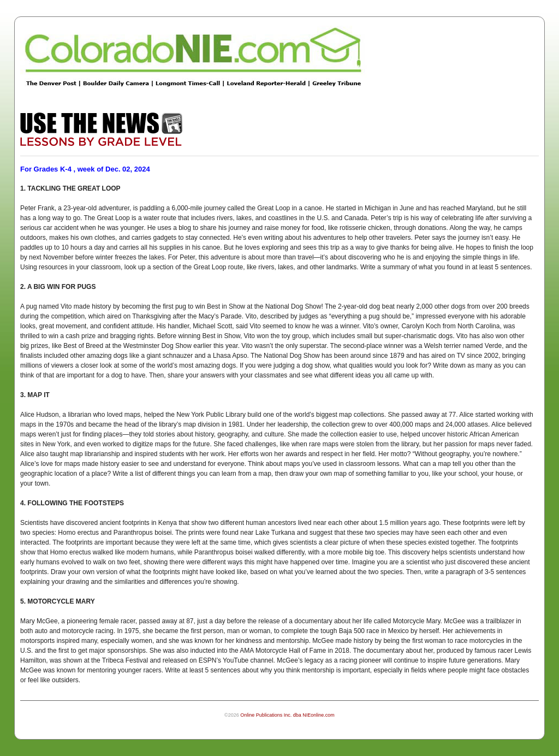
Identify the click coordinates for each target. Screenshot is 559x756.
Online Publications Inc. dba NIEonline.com (287, 715)
